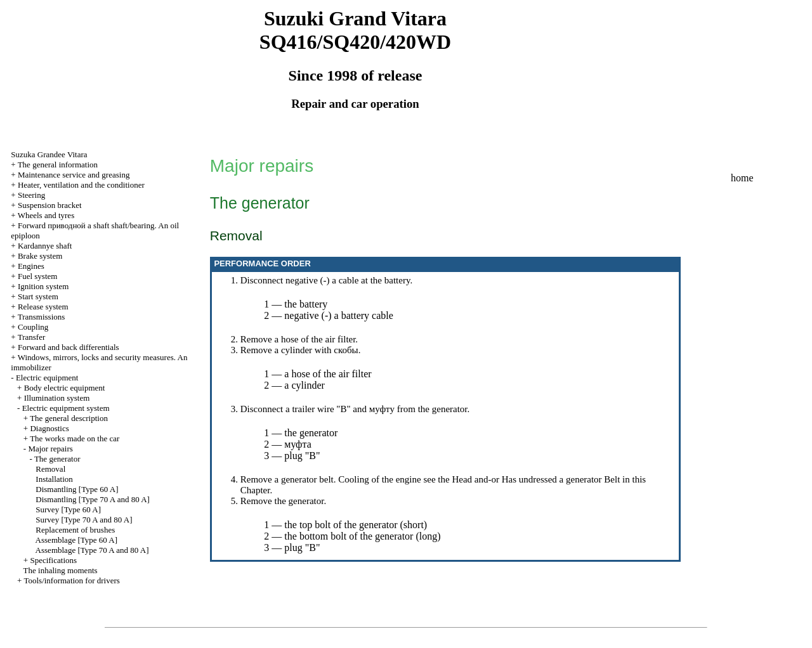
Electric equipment (47, 378)
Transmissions (42, 317)
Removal (50, 469)
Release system (43, 307)
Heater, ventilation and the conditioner (81, 185)
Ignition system (43, 286)
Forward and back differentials (69, 347)
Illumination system (57, 398)
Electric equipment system (66, 408)
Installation (54, 479)
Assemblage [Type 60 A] (76, 540)
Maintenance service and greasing (74, 175)
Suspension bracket (50, 205)
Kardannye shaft (45, 246)
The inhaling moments (61, 570)
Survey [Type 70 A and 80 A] (84, 520)
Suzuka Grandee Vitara (49, 154)
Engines (31, 266)
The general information (58, 165)
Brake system (40, 256)
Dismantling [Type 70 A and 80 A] (93, 499)
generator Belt (593, 479)
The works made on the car (75, 438)
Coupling (33, 327)
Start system (38, 296)
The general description (69, 418)
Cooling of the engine (379, 479)
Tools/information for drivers (71, 580)
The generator (57, 459)
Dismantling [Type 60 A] (77, 489)
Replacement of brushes (75, 530)
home (742, 178)
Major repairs (50, 449)
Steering (31, 195)
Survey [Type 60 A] (68, 509)
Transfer (32, 337)
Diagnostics (49, 428)
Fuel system (37, 276)
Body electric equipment (65, 388)
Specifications (53, 560)
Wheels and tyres (46, 215)
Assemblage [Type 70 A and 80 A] (92, 550)
